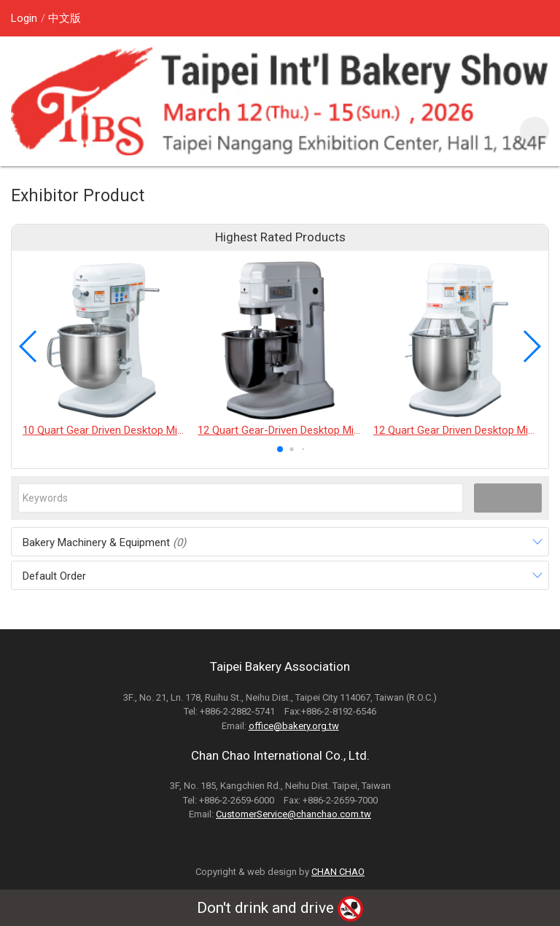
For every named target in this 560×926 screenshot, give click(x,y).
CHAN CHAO (338, 872)
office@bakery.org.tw (294, 726)
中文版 (65, 18)
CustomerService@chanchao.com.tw (293, 814)
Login (24, 18)
